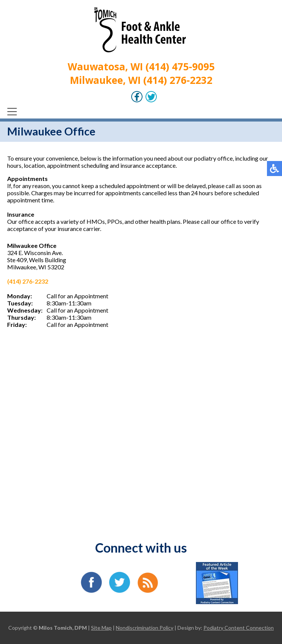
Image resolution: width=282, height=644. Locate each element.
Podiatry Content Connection (239, 628)
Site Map (101, 628)
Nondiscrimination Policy (145, 628)
